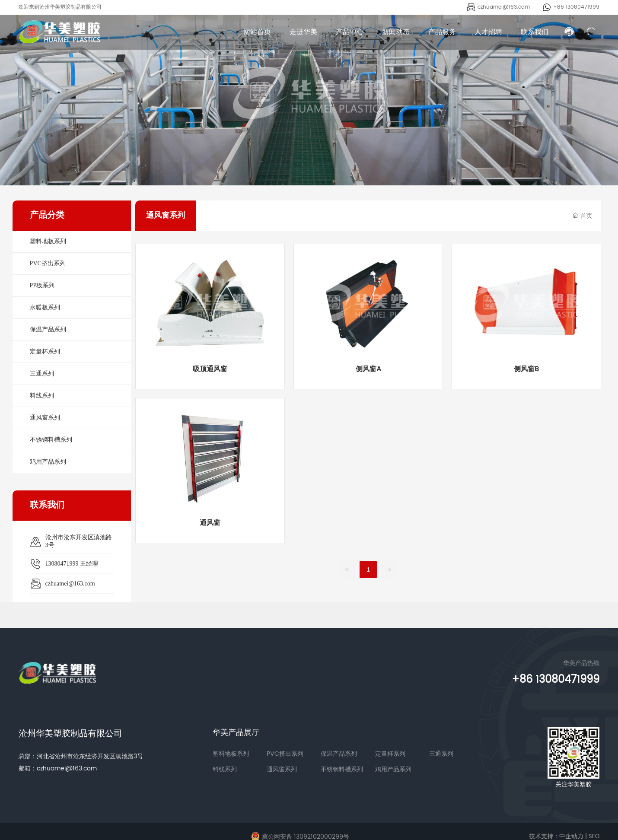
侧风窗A (368, 369)
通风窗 (210, 523)
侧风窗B (526, 369)
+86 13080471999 (576, 7)
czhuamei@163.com (504, 7)
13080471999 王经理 (72, 564)
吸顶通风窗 (210, 369)
